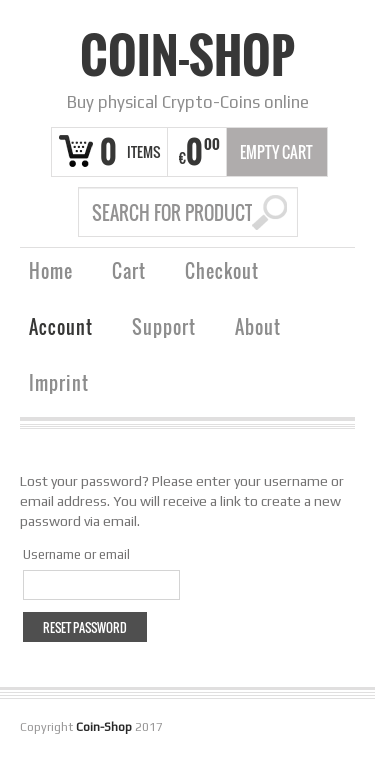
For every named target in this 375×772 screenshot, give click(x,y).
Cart (129, 273)
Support (164, 329)
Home (51, 273)
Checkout (222, 273)
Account (61, 329)
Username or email (76, 554)
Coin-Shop (187, 55)
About (258, 329)
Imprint (59, 385)
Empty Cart (276, 152)
